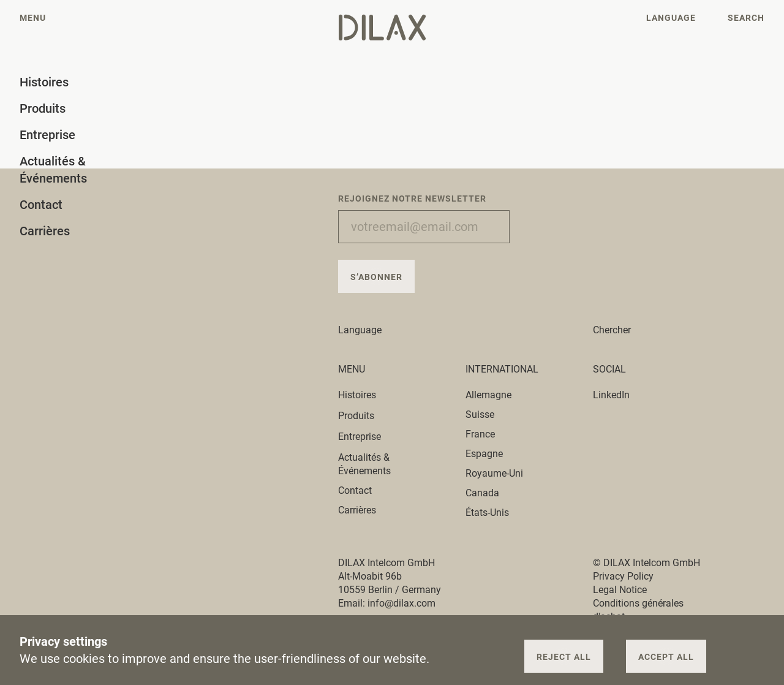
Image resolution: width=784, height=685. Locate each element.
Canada (482, 493)
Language (367, 330)
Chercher (612, 330)
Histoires (364, 395)
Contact (355, 490)
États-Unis (487, 513)
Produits (363, 416)
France (480, 434)
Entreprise (367, 437)
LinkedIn (611, 395)
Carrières (357, 510)
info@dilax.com (401, 603)
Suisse (480, 414)
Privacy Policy (623, 576)
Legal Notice (620, 590)
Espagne (484, 454)
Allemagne (488, 395)
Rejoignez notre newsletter (412, 199)
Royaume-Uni (494, 473)
